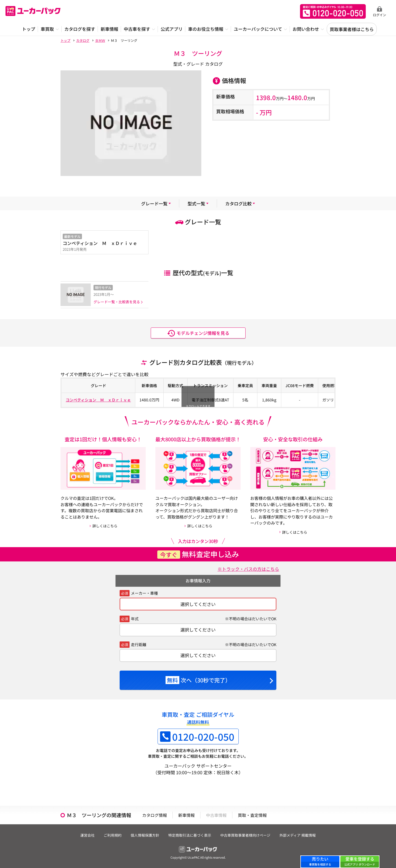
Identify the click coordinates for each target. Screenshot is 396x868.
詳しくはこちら (105, 526)
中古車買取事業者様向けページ (245, 835)
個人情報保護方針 (145, 835)
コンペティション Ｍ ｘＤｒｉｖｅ (98, 400)
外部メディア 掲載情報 (298, 835)
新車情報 (186, 815)
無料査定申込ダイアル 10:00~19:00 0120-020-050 (333, 11)
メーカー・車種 (144, 593)
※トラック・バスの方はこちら (248, 569)
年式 (135, 619)
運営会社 (87, 835)
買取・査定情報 (252, 815)
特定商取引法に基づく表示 (190, 835)
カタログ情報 (155, 815)
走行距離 (139, 644)
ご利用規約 (113, 835)
